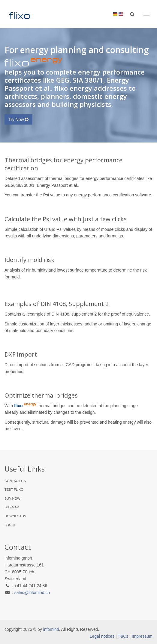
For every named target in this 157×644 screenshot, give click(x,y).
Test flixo (14, 490)
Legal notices (102, 636)
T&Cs (123, 636)
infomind (51, 629)
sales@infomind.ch (32, 593)
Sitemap (12, 507)
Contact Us (15, 481)
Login (10, 525)
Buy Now (12, 498)
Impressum (142, 636)
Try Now (18, 119)
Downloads (15, 516)
